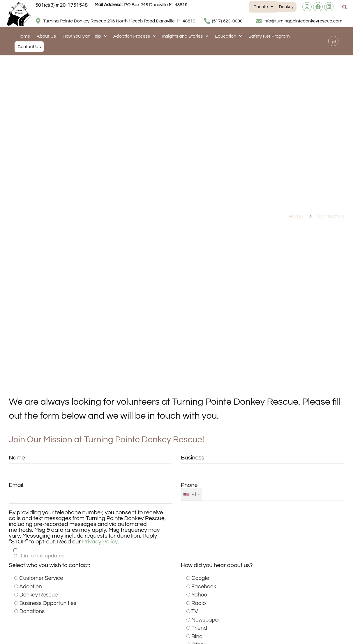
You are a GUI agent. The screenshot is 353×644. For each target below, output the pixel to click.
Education (228, 36)
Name (17, 458)
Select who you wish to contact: (49, 566)
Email (16, 485)
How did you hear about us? (217, 566)
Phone (189, 485)
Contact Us (29, 47)
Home (24, 36)
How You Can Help (85, 36)
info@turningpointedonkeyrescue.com (303, 21)
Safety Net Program (269, 36)
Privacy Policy (100, 542)
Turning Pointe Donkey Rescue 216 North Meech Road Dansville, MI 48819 (119, 21)
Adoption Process (134, 36)
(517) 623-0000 (227, 21)
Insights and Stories (185, 36)
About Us (46, 36)
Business (193, 458)
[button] (235, 7)
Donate (235, 7)
